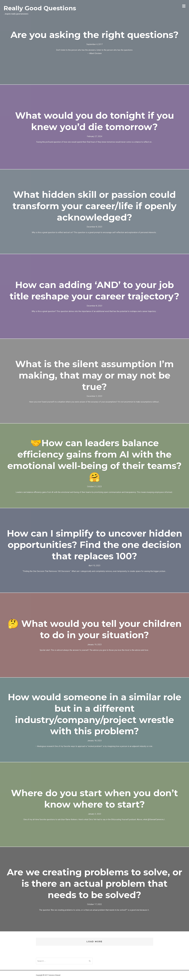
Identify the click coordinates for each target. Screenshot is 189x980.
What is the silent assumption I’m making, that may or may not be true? (94, 375)
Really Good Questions (40, 8)
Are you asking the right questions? (95, 35)
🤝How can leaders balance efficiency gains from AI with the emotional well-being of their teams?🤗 (94, 460)
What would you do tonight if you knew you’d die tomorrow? (95, 121)
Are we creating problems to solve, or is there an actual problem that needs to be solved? (95, 883)
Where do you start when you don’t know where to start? (94, 799)
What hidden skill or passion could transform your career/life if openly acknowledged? (95, 206)
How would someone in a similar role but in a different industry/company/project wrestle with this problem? (95, 714)
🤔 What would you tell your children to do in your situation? (95, 629)
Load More (94, 942)
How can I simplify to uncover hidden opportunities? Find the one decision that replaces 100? (95, 545)
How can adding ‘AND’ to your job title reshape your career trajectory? (94, 290)
